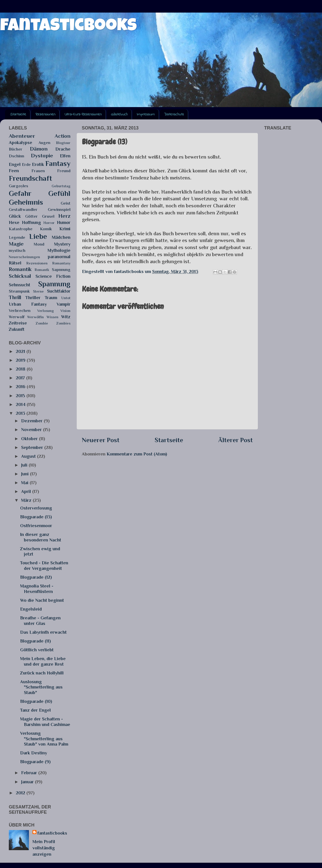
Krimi (65, 229)
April (27, 491)
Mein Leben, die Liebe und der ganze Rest (43, 661)
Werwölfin (35, 317)
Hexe (14, 222)
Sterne (38, 291)
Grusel (48, 216)
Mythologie (59, 250)
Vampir (64, 304)
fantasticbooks (68, 27)
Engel (15, 164)
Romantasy (61, 263)
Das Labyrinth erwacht (43, 632)
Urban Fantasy (28, 304)
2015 (21, 396)
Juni (26, 474)
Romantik (20, 269)
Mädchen (61, 237)
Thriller (33, 298)
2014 (21, 404)
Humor (64, 222)
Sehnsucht (19, 285)
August (29, 456)
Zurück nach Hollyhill (42, 673)
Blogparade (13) (36, 517)
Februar (30, 773)
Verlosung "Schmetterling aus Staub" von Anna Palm (44, 739)
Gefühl (59, 193)
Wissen (52, 317)
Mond (39, 244)
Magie (16, 244)
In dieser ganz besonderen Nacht (41, 537)
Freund (64, 171)
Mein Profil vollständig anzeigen (44, 848)
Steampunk (19, 291)
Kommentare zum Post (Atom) (137, 454)
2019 (21, 360)
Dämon (39, 149)
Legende (17, 237)
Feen (14, 171)
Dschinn (16, 156)
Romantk (42, 270)
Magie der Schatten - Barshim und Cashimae (45, 722)
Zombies (63, 323)
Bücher (16, 149)
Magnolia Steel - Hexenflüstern (37, 589)
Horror (49, 223)
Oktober (30, 439)
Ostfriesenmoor (36, 526)
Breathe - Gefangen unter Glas (40, 621)
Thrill (15, 297)
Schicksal (20, 276)
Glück (15, 216)
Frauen (38, 171)
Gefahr (20, 193)
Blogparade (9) (35, 762)
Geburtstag (61, 186)
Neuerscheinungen (24, 257)
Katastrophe (21, 229)
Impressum (146, 114)
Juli (25, 465)
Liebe (38, 236)
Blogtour (63, 143)
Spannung (54, 284)
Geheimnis (26, 202)
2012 (21, 793)
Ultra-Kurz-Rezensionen (83, 114)
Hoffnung (31, 222)
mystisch (17, 250)
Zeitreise (18, 323)
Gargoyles (18, 186)
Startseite (18, 114)
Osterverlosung (36, 508)
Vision (65, 311)
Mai (25, 483)
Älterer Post (235, 440)
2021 (21, 351)
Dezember (32, 421)
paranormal (59, 257)
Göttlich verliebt (37, 650)
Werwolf (17, 317)
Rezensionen (45, 114)
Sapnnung (61, 270)
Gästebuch (119, 114)
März (27, 500)
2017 (21, 378)
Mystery (62, 244)
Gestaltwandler (23, 210)
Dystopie (42, 156)
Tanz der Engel (35, 710)
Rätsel (15, 263)
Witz (66, 317)
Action (63, 136)
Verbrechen (20, 311)
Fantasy (58, 163)
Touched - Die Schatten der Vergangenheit (44, 566)
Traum (51, 298)
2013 (21, 413)
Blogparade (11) (35, 641)
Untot (66, 298)
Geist (66, 203)
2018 (21, 369)
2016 (21, 387)
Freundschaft (30, 178)
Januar (28, 782)
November (32, 430)
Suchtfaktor (59, 291)
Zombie (42, 323)
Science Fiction (53, 276)
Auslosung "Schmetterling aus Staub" (41, 687)
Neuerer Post (101, 440)
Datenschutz (174, 114)
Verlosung (46, 311)
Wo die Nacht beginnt (42, 600)
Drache (63, 149)
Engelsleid (31, 609)
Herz (64, 216)
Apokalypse (21, 143)
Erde (26, 165)
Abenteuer (22, 136)
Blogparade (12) (36, 577)
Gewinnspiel (59, 210)
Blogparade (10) (36, 701)
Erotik (38, 164)
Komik (46, 229)
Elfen (65, 156)
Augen (44, 143)
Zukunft (17, 329)
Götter (31, 216)
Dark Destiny (34, 753)
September (33, 447)
